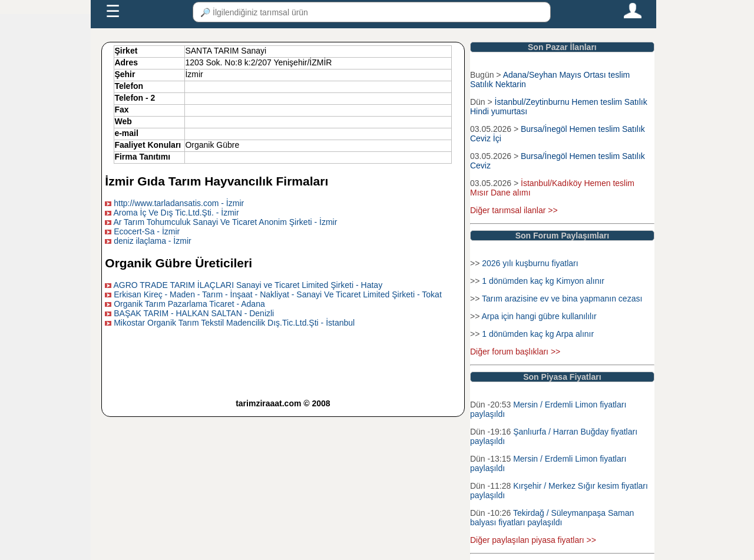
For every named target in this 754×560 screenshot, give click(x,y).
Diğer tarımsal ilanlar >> (514, 210)
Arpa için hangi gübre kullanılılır (539, 316)
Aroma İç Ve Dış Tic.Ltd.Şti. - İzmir (176, 213)
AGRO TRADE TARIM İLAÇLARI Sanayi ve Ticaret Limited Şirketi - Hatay (248, 285)
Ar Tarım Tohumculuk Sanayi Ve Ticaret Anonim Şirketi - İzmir (225, 222)
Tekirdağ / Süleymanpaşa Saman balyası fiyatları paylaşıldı (552, 518)
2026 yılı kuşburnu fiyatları (530, 263)
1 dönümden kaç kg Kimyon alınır (543, 281)
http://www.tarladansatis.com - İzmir (179, 203)
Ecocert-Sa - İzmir (147, 231)
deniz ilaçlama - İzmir (152, 241)
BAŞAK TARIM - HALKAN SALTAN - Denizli (194, 313)
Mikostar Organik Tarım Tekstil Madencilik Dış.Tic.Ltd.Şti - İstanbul (234, 323)
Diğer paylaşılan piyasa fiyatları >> (533, 540)
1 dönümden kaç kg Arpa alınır (538, 334)
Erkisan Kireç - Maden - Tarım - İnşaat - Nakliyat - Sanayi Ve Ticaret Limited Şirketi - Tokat (278, 294)
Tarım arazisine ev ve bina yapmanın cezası (562, 299)
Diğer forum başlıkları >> (515, 352)
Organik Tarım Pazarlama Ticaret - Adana (189, 304)
